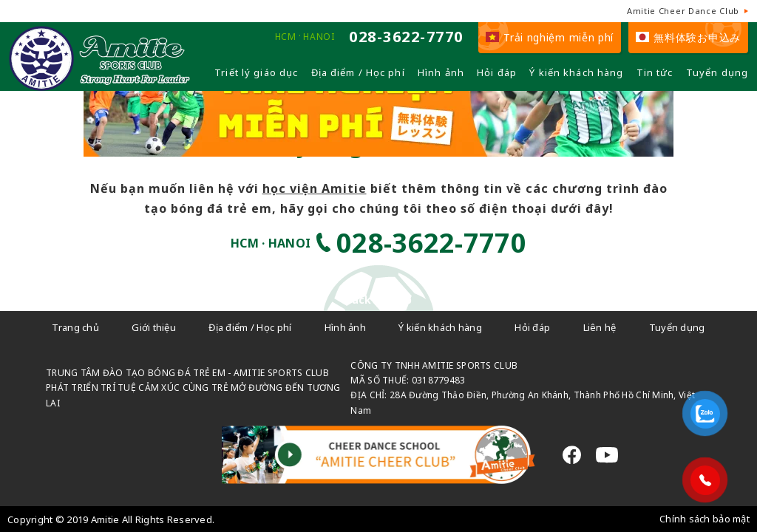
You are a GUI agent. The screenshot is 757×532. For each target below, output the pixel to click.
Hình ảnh (441, 72)
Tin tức (655, 72)
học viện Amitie (315, 188)
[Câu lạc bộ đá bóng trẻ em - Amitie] (99, 85)
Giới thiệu (154, 327)
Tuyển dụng (717, 72)
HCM (286, 37)
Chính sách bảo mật (705, 519)
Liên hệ (600, 327)
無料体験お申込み (688, 37)
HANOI (319, 37)
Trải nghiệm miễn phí (550, 37)
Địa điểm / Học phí (358, 72)
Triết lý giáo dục (256, 72)
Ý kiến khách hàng (576, 72)
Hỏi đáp (497, 72)
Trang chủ (75, 327)
